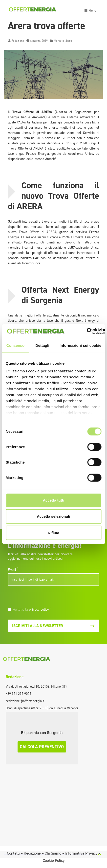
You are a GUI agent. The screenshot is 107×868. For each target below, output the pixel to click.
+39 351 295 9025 (18, 694)
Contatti (13, 853)
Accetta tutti (53, 500)
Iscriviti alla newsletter (53, 626)
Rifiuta (53, 533)
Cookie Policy (54, 860)
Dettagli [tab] (43, 345)
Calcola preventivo (42, 747)
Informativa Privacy (81, 853)
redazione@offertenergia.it (25, 701)
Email (13, 570)
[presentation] (42, 597)
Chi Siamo (53, 853)
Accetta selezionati (53, 516)
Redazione (18, 41)
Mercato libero (63, 41)
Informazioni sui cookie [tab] (80, 345)
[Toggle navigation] (90, 10)
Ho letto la (32, 609)
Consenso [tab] (15, 345)
